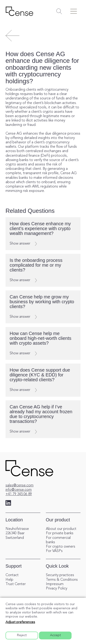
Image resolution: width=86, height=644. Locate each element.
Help (9, 580)
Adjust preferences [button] (20, 622)
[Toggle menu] (74, 11)
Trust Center (16, 584)
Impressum (55, 584)
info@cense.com (19, 490)
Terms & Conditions (62, 580)
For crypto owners (61, 547)
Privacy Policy (57, 589)
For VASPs (54, 551)
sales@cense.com (19, 485)
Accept (55, 635)
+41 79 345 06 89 (19, 494)
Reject (22, 635)
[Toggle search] (59, 11)
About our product (61, 529)
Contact (12, 575)
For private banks (60, 533)
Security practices (60, 575)
